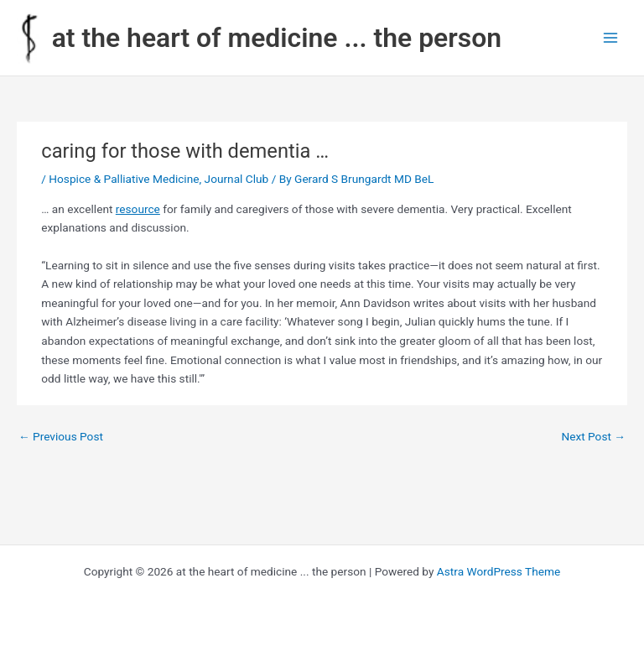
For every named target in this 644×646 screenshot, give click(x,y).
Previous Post (61, 436)
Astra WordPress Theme (499, 571)
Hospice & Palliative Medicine (124, 179)
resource (138, 209)
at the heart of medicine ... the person (277, 38)
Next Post (593, 436)
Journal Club (237, 179)
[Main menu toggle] (611, 38)
